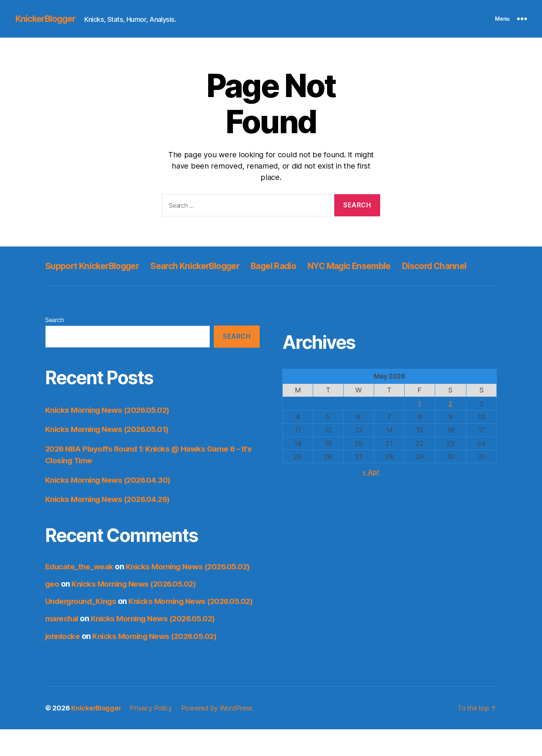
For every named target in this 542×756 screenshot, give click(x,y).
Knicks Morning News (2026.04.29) (110, 516)
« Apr (371, 489)
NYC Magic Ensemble (372, 266)
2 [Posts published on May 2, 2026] (450, 421)
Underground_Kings (82, 618)
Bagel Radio (290, 266)
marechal (62, 646)
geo (52, 601)
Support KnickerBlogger (96, 266)
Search (54, 337)
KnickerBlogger (47, 19)
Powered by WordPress (219, 735)
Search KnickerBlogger (206, 266)
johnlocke (63, 663)
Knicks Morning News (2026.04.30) (110, 497)
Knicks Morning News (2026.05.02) (110, 427)
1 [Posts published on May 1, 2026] (419, 421)
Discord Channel (79, 283)
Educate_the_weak (80, 583)
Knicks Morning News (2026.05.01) (109, 446)
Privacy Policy (152, 735)
